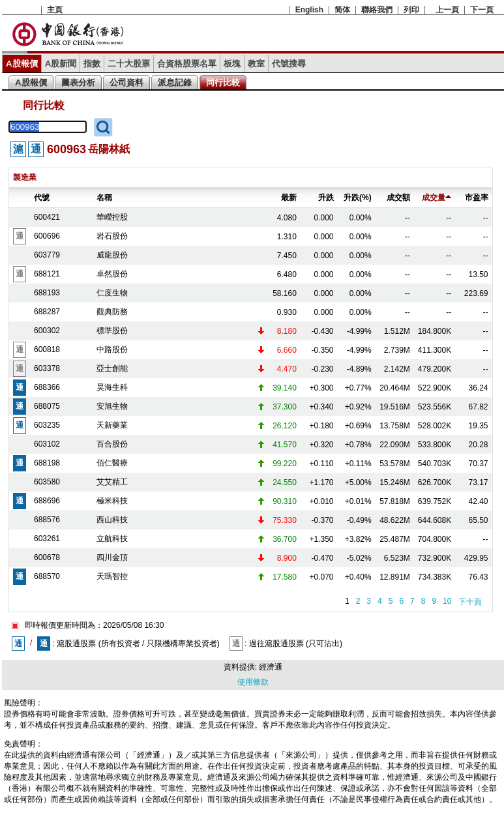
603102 (47, 444)
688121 (47, 274)
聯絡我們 (377, 10)
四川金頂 (112, 557)
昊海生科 (112, 387)
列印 (411, 10)
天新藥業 (112, 425)
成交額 (398, 198)
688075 (47, 406)
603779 (47, 255)
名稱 (104, 198)
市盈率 (477, 198)
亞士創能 (112, 368)
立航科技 (112, 539)
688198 (47, 463)
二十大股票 (129, 64)
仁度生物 (112, 293)
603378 (47, 368)
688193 (47, 293)
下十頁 (470, 602)
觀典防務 (112, 312)
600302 (47, 331)
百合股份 (112, 444)
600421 (47, 217)
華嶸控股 (112, 217)
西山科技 (112, 520)
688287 (47, 312)
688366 (47, 387)
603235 (47, 425)
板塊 (232, 64)
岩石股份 (112, 236)
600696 (47, 236)
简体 (342, 10)
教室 (256, 64)
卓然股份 (112, 274)
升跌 (326, 198)
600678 (47, 557)
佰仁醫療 (112, 463)
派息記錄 (175, 82)
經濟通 (271, 667)
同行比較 (223, 82)
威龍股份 (112, 255)
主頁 (55, 10)
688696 (47, 501)
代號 (42, 198)
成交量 (437, 198)
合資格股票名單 (187, 64)
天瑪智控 (112, 576)
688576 (47, 520)
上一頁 (447, 10)
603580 (47, 482)
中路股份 (112, 349)
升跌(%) (358, 198)
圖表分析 (78, 82)
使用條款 (253, 682)
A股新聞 (61, 64)
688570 (47, 576)
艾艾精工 (112, 482)
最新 (289, 198)
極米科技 (112, 501)
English (309, 10)
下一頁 (482, 10)
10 (447, 601)
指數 (92, 64)
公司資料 (126, 82)
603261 (47, 539)
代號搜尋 (289, 64)
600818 (47, 349)
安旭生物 (112, 406)
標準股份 (112, 331)
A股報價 (22, 64)
